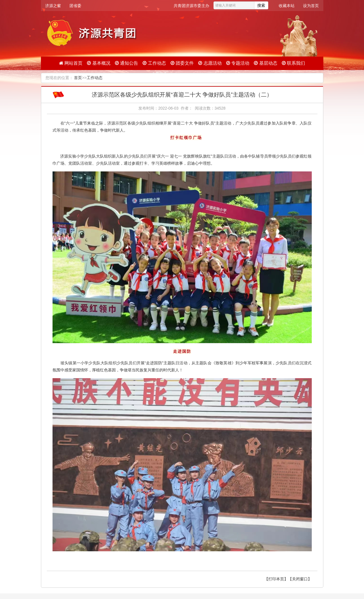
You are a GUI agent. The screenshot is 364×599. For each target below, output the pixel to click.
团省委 (75, 6)
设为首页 (311, 6)
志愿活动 (210, 63)
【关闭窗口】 (300, 579)
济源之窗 (53, 6)
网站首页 (71, 63)
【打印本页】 (276, 579)
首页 (78, 78)
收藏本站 (287, 6)
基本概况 (99, 63)
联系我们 (293, 63)
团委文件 (182, 63)
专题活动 (238, 63)
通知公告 (127, 63)
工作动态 (154, 63)
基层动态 (265, 63)
